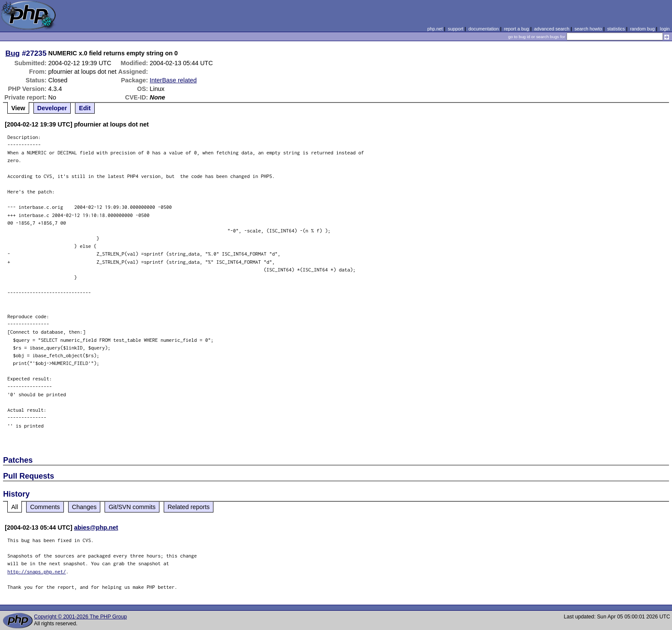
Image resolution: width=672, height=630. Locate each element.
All (15, 507)
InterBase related (173, 80)
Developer (52, 108)
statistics (616, 29)
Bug (13, 53)
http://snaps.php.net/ (37, 571)
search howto (588, 29)
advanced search (552, 29)
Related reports (189, 507)
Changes (84, 507)
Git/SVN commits (132, 507)
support (456, 29)
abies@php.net (96, 528)
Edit (85, 108)
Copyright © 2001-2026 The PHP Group (80, 617)
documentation (484, 29)
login (665, 29)
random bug (642, 29)
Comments (45, 507)
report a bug (516, 29)
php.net (435, 29)
